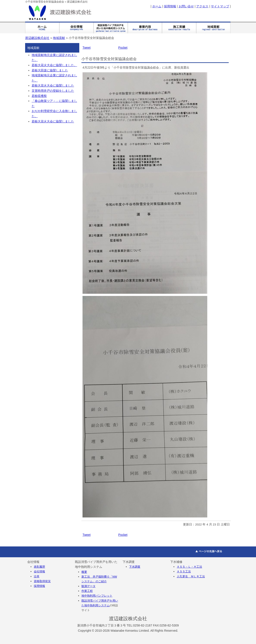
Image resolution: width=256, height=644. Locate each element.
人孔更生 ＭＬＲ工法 (191, 576)
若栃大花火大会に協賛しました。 (54, 65)
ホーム (157, 6)
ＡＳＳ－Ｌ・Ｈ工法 (189, 567)
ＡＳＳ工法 (184, 571)
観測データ (88, 586)
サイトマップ (220, 6)
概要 (84, 572)
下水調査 (135, 567)
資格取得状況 (42, 581)
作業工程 (87, 591)
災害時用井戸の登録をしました (53, 91)
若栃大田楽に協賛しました (50, 70)
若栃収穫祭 (39, 96)
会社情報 (39, 571)
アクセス (202, 6)
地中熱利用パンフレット (97, 596)
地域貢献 (59, 38)
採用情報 (170, 6)
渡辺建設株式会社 (37, 38)
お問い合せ (186, 6)
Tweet (87, 48)
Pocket (123, 48)
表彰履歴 (39, 567)
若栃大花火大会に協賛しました (53, 86)
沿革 (37, 576)
